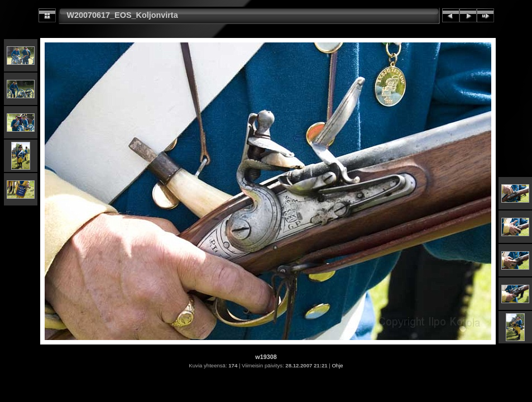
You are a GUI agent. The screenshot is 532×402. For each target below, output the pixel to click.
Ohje (337, 365)
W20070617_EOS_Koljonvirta (123, 15)
